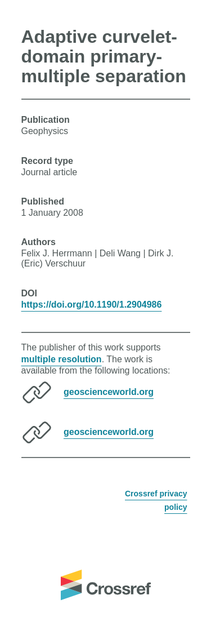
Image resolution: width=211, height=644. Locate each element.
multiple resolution (62, 359)
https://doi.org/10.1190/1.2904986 (92, 305)
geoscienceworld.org (109, 392)
